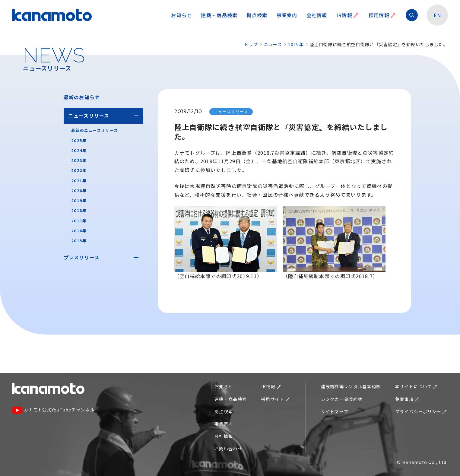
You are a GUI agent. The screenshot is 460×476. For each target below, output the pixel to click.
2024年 (79, 150)
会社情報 (317, 15)
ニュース (273, 44)
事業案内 (287, 15)
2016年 (79, 231)
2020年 (79, 190)
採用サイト (275, 399)
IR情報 (347, 15)
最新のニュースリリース (95, 130)
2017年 (79, 221)
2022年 (79, 170)
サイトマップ (335, 411)
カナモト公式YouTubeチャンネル (53, 410)
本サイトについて (416, 386)
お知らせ (181, 15)
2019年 (296, 44)
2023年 (79, 160)
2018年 (79, 210)
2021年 (79, 181)
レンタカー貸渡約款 (342, 399)
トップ (251, 44)
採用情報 (382, 15)
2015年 (79, 241)
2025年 (79, 140)
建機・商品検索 (219, 15)
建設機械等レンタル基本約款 (351, 386)
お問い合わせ (228, 449)
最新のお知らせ (82, 97)
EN (438, 15)
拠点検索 (257, 15)
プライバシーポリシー (421, 411)
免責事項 (407, 399)
